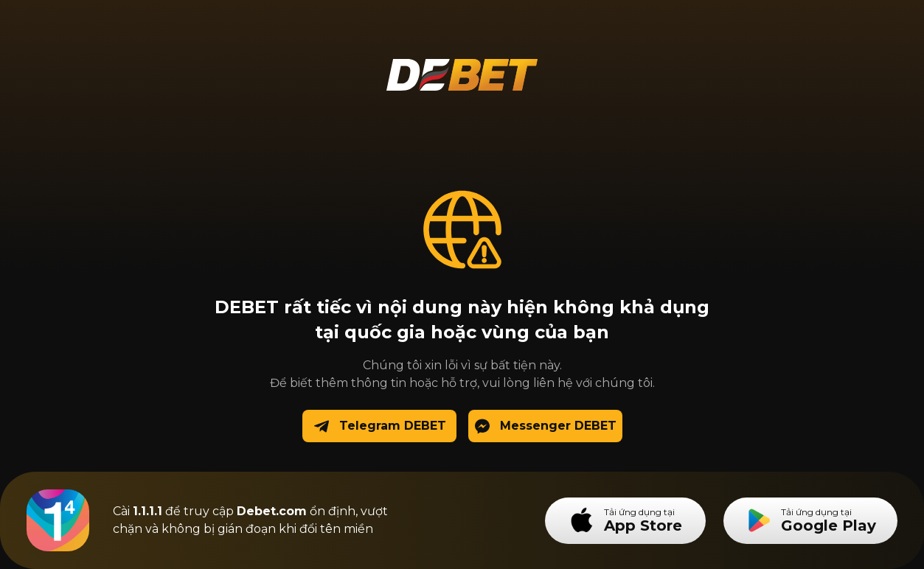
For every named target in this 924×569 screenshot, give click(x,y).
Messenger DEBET (545, 426)
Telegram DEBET (379, 426)
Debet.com (272, 511)
